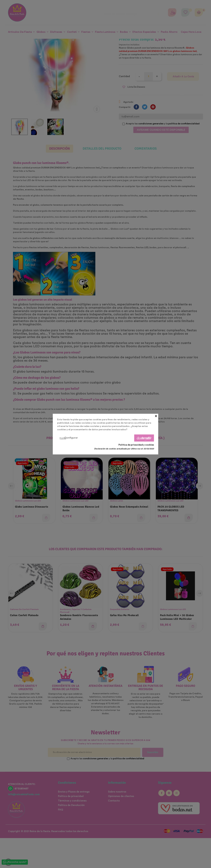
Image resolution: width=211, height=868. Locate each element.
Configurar (69, 438)
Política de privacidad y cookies (136, 445)
